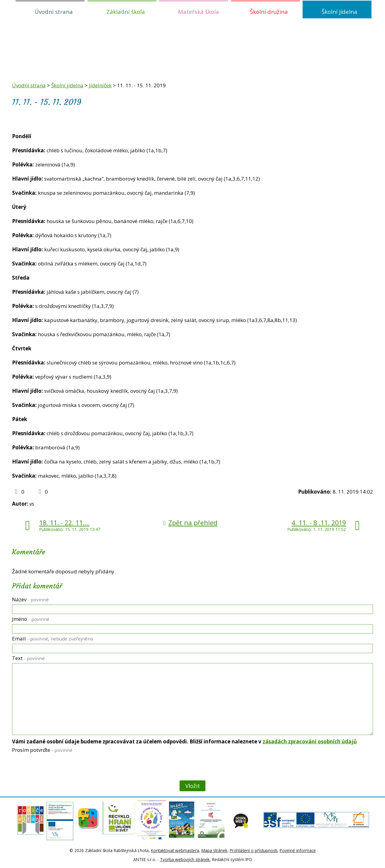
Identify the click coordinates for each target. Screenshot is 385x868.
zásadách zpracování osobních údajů (310, 741)
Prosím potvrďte (42, 750)
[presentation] (57, 768)
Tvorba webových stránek (185, 859)
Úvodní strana (54, 12)
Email (53, 639)
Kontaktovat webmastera (175, 850)
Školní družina (269, 12)
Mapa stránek (214, 850)
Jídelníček (100, 85)
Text (28, 658)
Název (30, 599)
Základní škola (126, 12)
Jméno (31, 619)
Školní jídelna (339, 12)
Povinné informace (298, 850)
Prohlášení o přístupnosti (254, 850)
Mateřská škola (199, 12)
